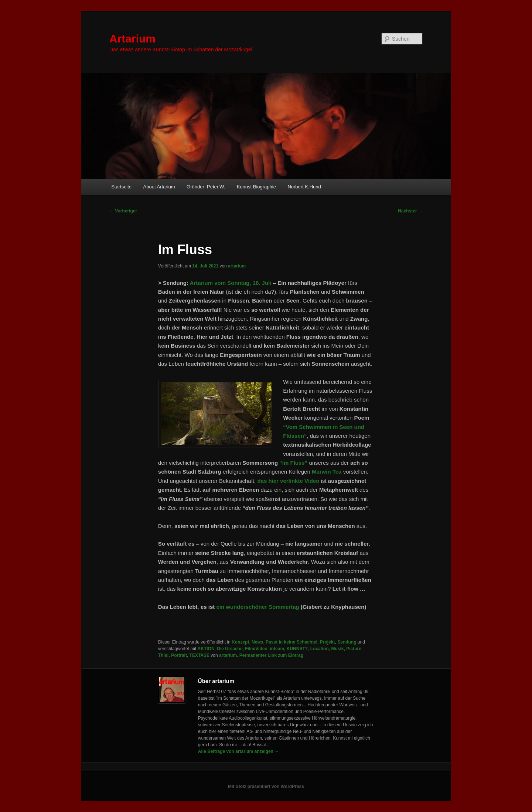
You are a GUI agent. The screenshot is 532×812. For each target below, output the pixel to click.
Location (320, 649)
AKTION (206, 649)
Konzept (240, 642)
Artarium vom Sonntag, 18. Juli (231, 283)
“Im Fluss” (293, 463)
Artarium (132, 39)
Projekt (328, 642)
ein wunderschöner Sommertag (258, 607)
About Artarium (159, 187)
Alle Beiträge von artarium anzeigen (238, 751)
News (257, 642)
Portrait (179, 655)
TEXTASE (199, 655)
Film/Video (256, 649)
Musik (337, 649)
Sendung (347, 642)
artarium (237, 266)
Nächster (410, 211)
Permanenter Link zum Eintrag (271, 655)
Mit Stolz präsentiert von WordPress (266, 787)
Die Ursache (230, 649)
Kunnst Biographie (256, 187)
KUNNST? (297, 649)
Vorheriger (123, 211)
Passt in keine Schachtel (291, 642)
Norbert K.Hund (304, 187)
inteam (277, 649)
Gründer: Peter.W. (206, 187)
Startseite (121, 187)
